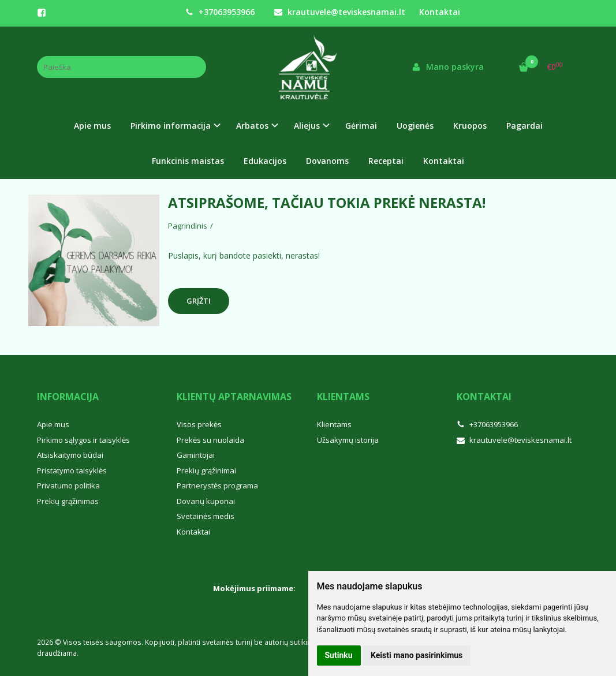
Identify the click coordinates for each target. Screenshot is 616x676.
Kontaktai (440, 12)
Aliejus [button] (307, 126)
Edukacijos (265, 161)
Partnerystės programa (217, 485)
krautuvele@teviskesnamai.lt (340, 12)
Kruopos (470, 126)
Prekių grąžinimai (206, 470)
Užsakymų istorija (348, 440)
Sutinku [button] (339, 655)
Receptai (386, 161)
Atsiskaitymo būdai (70, 455)
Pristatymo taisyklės (72, 470)
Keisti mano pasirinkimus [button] (417, 655)
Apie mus (92, 126)
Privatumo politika (68, 485)
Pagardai (524, 126)
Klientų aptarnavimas (234, 397)
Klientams (343, 397)
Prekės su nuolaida (210, 440)
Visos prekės (199, 424)
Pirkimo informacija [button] (171, 126)
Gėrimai (361, 126)
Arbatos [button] (252, 126)
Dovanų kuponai (206, 501)
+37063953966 (220, 12)
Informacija (68, 397)
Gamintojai (196, 455)
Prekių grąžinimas (68, 501)
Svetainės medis (206, 516)
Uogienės (415, 126)
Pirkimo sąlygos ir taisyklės (83, 440)
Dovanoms (327, 161)
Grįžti (199, 301)
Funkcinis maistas (188, 161)
